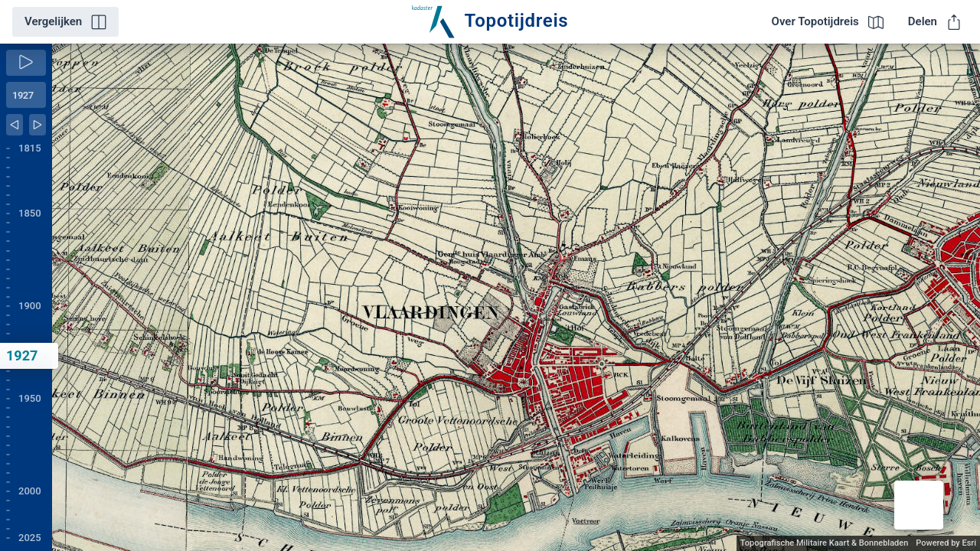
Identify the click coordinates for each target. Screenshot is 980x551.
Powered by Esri (946, 543)
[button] (919, 505)
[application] (516, 297)
